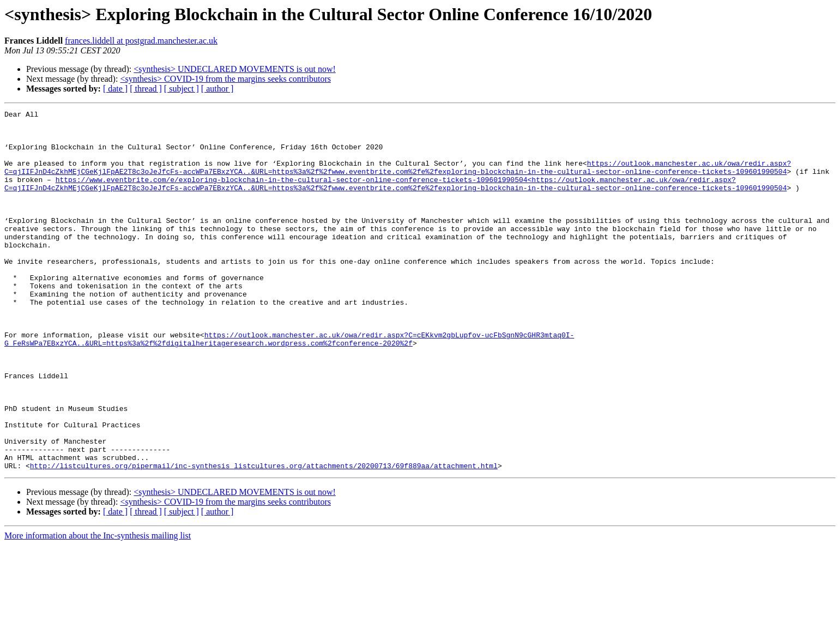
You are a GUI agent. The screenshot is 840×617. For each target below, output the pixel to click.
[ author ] (217, 89)
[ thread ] (146, 89)
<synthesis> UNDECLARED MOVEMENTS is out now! (235, 69)
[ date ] (115, 89)
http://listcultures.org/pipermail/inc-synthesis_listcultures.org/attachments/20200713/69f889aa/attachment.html (264, 537)
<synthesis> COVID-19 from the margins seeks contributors (225, 79)
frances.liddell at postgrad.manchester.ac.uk (141, 41)
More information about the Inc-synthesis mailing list (98, 607)
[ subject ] (182, 89)
